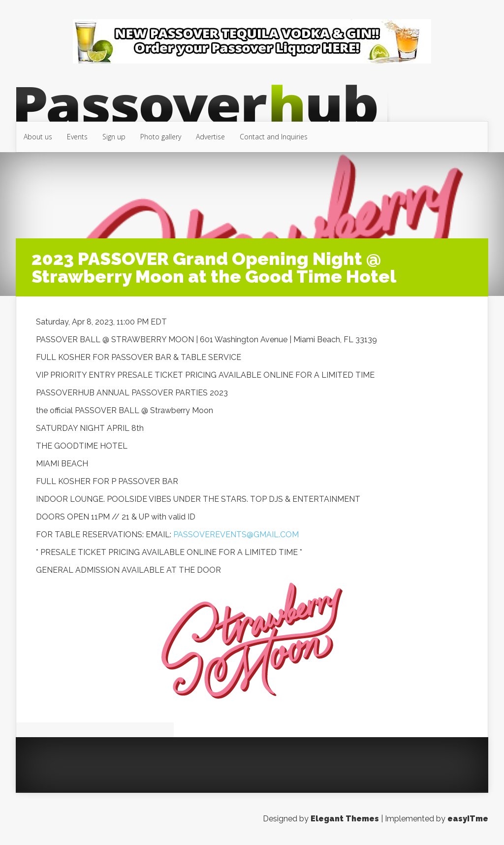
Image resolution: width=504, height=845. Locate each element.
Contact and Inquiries (274, 137)
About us (38, 137)
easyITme (468, 819)
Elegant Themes (345, 819)
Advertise (210, 137)
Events (77, 137)
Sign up (114, 137)
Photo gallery (161, 137)
